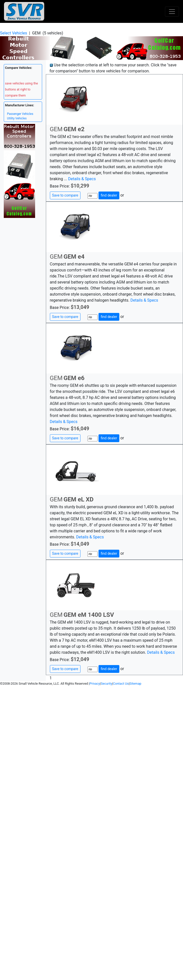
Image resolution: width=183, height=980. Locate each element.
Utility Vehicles (17, 118)
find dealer (109, 195)
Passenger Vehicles (20, 114)
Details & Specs (82, 179)
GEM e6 (74, 378)
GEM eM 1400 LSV (89, 615)
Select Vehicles (14, 33)
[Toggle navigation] (172, 12)
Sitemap (135, 684)
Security (107, 684)
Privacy (95, 684)
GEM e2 (74, 129)
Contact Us (121, 684)
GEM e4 (74, 257)
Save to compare (65, 195)
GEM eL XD (78, 499)
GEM (56, 129)
